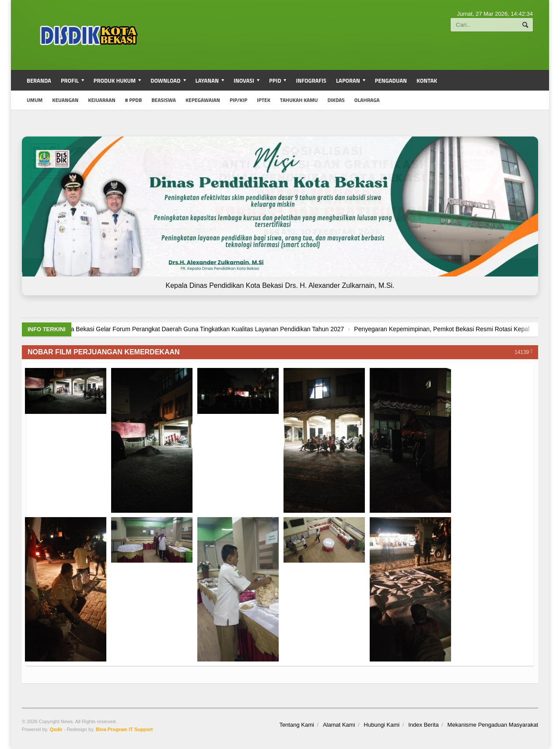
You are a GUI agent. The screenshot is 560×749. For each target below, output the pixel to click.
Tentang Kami (297, 725)
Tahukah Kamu (299, 100)
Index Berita (423, 725)
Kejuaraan (102, 100)
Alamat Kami (339, 725)
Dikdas (336, 100)
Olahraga (367, 100)
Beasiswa (164, 100)
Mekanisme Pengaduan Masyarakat (493, 725)
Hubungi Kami (382, 725)
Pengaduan (391, 80)
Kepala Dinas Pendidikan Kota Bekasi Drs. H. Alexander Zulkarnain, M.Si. (280, 285)
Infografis (311, 80)
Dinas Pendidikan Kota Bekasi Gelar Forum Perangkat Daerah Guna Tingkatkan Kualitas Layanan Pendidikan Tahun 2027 (243, 329)
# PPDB (133, 100)
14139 (523, 352)
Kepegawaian (203, 100)
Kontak (427, 80)
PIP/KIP (238, 100)
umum (35, 100)
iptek (264, 100)
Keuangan (65, 100)
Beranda (39, 80)
